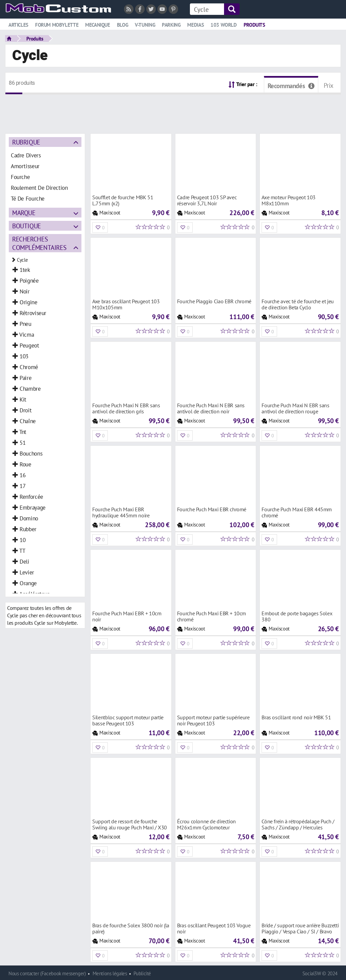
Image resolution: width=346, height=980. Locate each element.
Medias (195, 25)
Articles (18, 25)
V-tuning (145, 25)
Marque (24, 213)
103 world (224, 25)
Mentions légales (110, 973)
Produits (254, 25)
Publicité (142, 973)
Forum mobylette (57, 25)
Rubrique (26, 142)
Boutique (27, 226)
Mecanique (98, 25)
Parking (171, 25)
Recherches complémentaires (39, 243)
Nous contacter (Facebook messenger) (47, 973)
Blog (122, 25)
